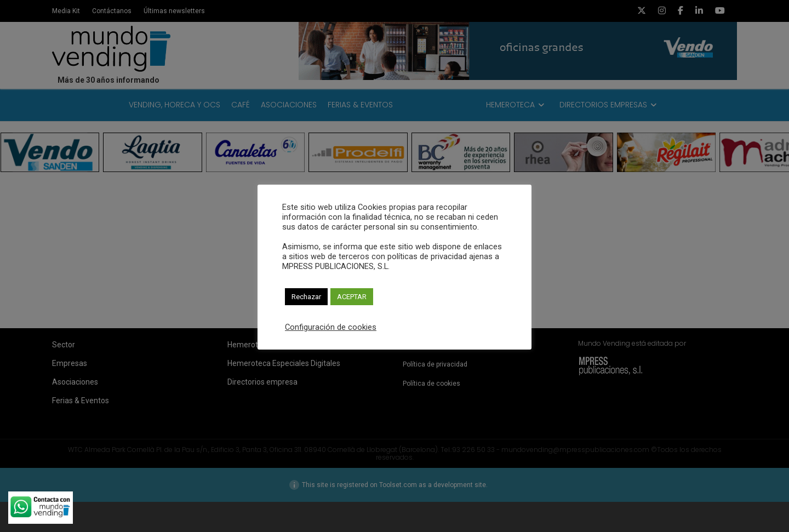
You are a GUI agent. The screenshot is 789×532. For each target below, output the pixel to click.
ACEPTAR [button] (352, 297)
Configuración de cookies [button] (331, 327)
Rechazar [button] (306, 297)
